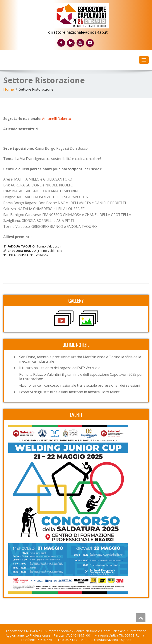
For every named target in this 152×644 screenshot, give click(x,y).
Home (9, 89)
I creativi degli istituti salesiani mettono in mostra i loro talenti (70, 392)
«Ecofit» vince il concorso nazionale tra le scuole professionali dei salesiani (80, 385)
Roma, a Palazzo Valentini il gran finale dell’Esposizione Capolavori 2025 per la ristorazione (81, 377)
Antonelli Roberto (57, 119)
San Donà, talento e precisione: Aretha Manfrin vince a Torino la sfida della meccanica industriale (80, 359)
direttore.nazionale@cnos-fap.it (78, 32)
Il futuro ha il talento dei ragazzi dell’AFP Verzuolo (60, 368)
